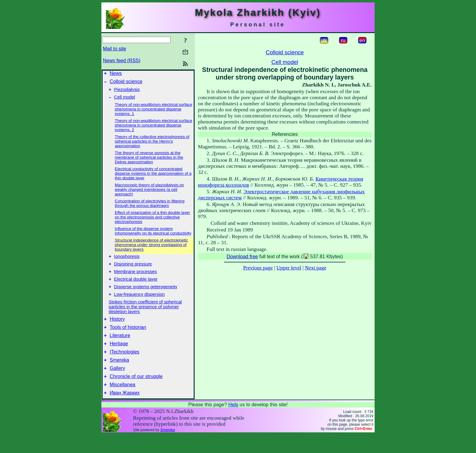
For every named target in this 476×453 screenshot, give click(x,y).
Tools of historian (128, 338)
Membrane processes (136, 278)
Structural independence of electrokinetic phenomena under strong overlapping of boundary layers (151, 248)
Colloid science (126, 83)
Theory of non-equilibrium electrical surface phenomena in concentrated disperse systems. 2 (153, 129)
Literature (120, 347)
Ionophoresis (127, 261)
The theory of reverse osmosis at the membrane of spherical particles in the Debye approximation (149, 161)
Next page (316, 268)
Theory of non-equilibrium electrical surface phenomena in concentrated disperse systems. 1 (153, 113)
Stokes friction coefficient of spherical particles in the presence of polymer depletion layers (145, 316)
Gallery (117, 384)
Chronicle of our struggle (136, 393)
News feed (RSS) (122, 61)
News (116, 74)
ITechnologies (124, 365)
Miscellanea (122, 402)
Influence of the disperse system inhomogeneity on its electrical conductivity (153, 235)
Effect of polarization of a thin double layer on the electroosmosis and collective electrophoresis (152, 221)
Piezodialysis (127, 92)
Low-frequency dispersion (139, 303)
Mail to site (114, 49)
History (117, 329)
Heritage (119, 356)
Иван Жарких (125, 411)
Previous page (258, 268)
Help (233, 423)
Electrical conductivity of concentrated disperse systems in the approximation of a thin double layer (153, 177)
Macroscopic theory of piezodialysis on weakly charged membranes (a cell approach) (149, 193)
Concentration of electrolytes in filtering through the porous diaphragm (150, 207)
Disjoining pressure (133, 269)
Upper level (289, 268)
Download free (242, 257)
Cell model (125, 101)
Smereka (119, 375)
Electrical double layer (136, 286)
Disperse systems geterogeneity (146, 295)
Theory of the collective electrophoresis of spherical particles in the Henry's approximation (152, 145)
